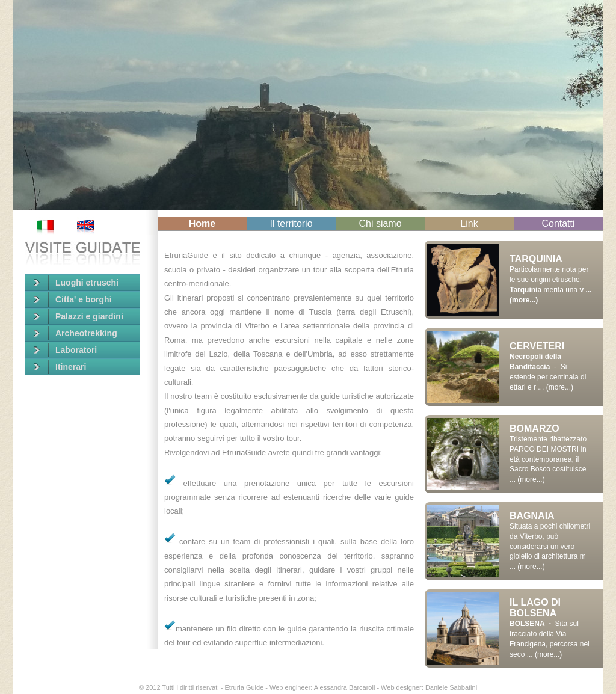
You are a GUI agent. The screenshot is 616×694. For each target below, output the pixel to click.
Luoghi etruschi (76, 283)
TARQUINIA (536, 259)
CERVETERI (537, 346)
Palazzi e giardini (79, 316)
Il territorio (291, 223)
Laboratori (65, 350)
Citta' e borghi (73, 299)
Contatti (558, 223)
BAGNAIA (532, 516)
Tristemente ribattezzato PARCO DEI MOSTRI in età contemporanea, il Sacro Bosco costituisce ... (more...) (548, 459)
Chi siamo (380, 223)
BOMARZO (534, 428)
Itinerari (60, 367)
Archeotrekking (75, 333)
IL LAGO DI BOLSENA (535, 608)
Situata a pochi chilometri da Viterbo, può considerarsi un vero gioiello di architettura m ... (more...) (550, 546)
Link (469, 223)
